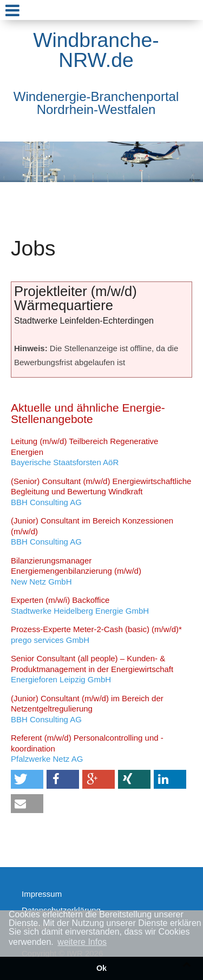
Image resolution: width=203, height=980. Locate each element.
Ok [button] (101, 968)
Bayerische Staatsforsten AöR (84, 452)
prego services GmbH (96, 635)
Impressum (42, 894)
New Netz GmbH (76, 571)
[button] (27, 779)
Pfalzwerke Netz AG (87, 748)
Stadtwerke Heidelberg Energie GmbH (80, 605)
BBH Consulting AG (101, 492)
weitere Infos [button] (82, 942)
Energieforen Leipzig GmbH (92, 669)
